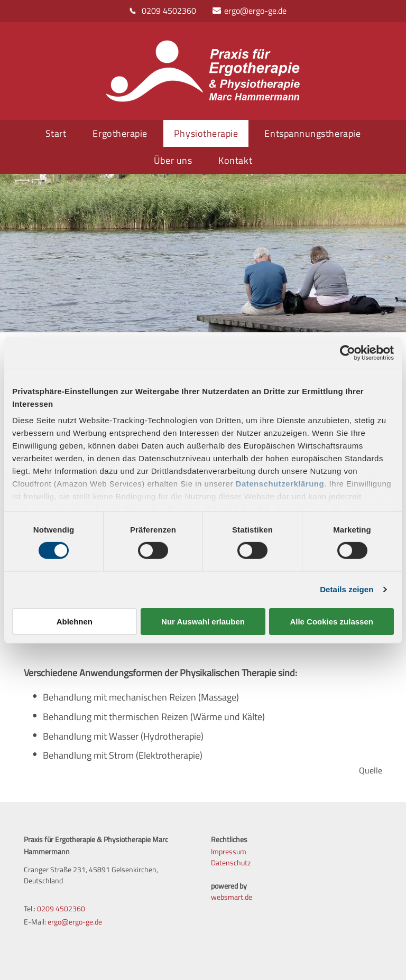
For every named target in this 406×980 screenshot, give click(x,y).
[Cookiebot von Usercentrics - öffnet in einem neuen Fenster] (348, 352)
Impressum (229, 851)
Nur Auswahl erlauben (203, 622)
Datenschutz (231, 862)
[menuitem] (59, 133)
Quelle (371, 770)
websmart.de (232, 897)
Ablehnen (75, 622)
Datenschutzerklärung (280, 484)
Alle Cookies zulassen (331, 622)
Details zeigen (347, 589)
